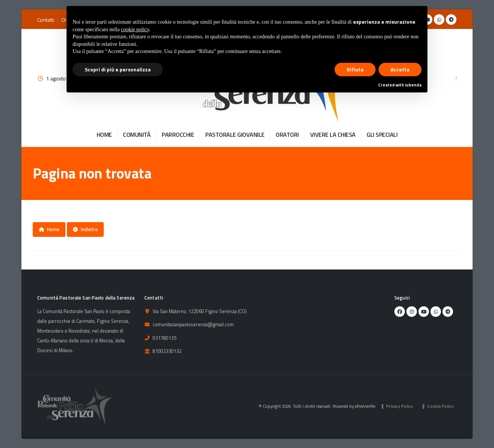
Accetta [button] (400, 69)
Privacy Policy (400, 406)
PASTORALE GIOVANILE (235, 135)
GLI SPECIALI (382, 135)
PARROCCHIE (178, 135)
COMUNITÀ (137, 135)
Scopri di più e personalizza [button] (118, 69)
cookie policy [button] (135, 30)
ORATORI (287, 135)
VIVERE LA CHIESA (333, 135)
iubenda (413, 85)
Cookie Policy (440, 406)
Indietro (85, 229)
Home (49, 229)
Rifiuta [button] (355, 69)
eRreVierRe (365, 406)
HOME (104, 135)
